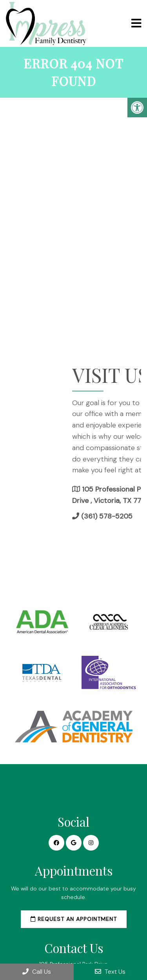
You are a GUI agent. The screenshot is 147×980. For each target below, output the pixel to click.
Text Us (110, 972)
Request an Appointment (74, 919)
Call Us (37, 972)
